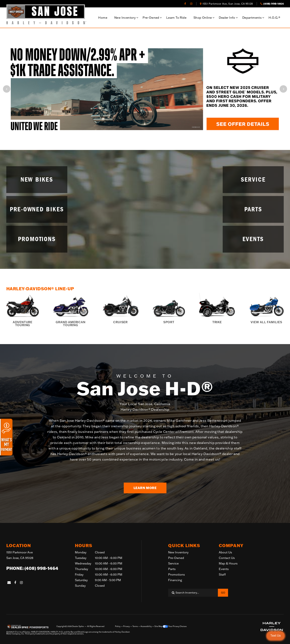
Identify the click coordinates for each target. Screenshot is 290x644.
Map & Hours (228, 563)
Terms (135, 626)
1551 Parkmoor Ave (20, 556)
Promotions (176, 574)
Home (103, 18)
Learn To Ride (176, 18)
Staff (222, 574)
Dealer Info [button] (227, 18)
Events (224, 569)
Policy (118, 626)
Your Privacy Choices (175, 626)
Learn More (145, 488)
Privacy (126, 626)
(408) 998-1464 (41, 568)
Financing (175, 580)
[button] (7, 89)
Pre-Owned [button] (151, 18)
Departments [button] (252, 18)
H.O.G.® (274, 18)
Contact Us (227, 558)
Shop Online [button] (203, 18)
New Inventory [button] (125, 18)
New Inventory (178, 552)
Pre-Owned (176, 558)
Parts (172, 569)
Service (173, 563)
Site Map (158, 626)
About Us (225, 552)
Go (223, 593)
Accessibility (146, 626)
